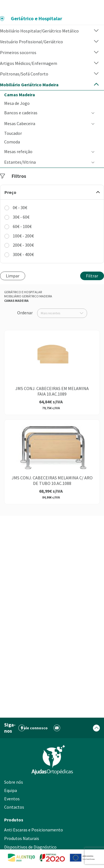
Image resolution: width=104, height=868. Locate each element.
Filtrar (92, 276)
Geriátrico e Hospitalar (23, 292)
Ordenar (25, 313)
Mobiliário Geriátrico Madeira (28, 296)
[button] (96, 31)
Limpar (13, 276)
